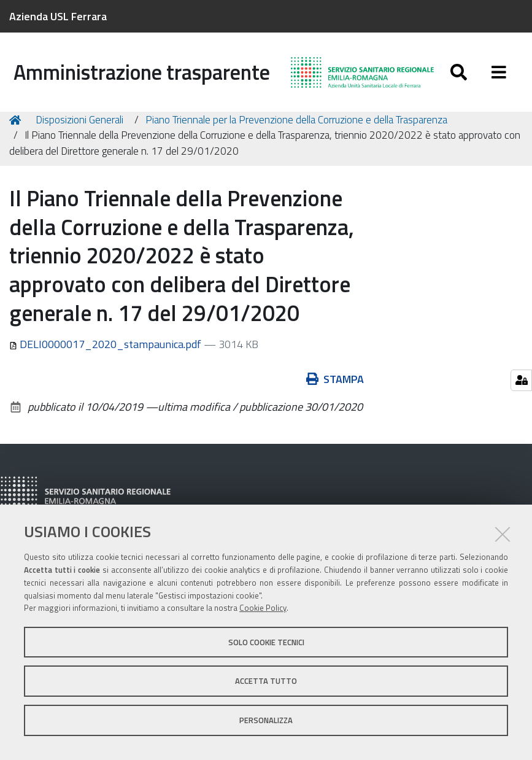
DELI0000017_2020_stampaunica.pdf (106, 348)
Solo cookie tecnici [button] (266, 642)
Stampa (335, 383)
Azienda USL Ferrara (58, 16)
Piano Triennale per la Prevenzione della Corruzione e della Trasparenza (296, 124)
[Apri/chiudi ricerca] (459, 72)
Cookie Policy (263, 608)
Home (17, 124)
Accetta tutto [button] (266, 681)
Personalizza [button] (266, 720)
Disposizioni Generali (79, 124)
